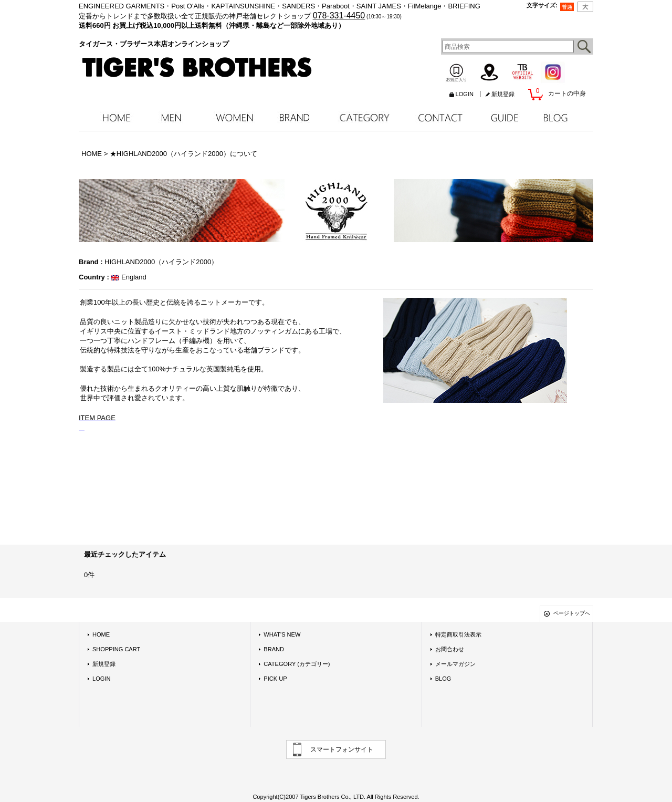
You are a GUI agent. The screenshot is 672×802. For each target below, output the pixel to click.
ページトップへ (572, 613)
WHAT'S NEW (282, 634)
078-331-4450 (339, 15)
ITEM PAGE (97, 418)
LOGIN (465, 94)
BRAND (274, 649)
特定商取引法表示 (458, 634)
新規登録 (503, 94)
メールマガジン (455, 664)
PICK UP (275, 679)
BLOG (443, 679)
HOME (101, 634)
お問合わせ (450, 649)
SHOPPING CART (116, 649)
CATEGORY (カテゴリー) (297, 664)
